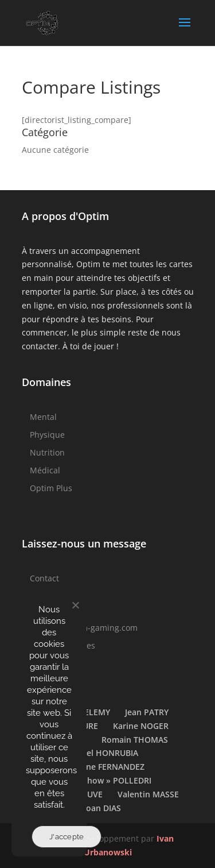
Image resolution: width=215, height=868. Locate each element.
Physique (47, 435)
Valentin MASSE (148, 794)
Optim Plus (51, 488)
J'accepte (67, 837)
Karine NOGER (141, 726)
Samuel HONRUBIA (101, 753)
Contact (44, 578)
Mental (43, 417)
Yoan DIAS (101, 808)
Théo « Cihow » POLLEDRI (101, 780)
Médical (45, 470)
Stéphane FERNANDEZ (101, 767)
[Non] (75, 605)
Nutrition (47, 452)
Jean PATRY (147, 712)
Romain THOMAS (135, 740)
